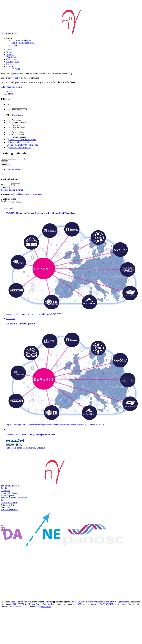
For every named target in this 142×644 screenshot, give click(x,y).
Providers (16, 69)
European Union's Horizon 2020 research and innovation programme (100, 602)
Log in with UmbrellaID (22, 40)
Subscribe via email (15, 169)
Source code (6, 507)
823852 (21, 604)
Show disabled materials (18, 142)
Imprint (4, 488)
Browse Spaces (7, 495)
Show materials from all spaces (21, 140)
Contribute (6, 491)
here (48, 82)
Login (14, 45)
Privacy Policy (14, 78)
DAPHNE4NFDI (107, 604)
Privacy (4, 500)
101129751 (77, 604)
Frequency (6, 185)
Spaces (9, 64)
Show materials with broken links (22, 145)
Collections (11, 59)
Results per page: (9, 201)
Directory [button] (10, 66)
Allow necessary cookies (12, 87)
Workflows (11, 57)
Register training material (12, 190)
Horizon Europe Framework (40, 604)
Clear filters (17, 115)
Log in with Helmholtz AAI (23, 43)
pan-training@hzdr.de (10, 486)
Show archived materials (18, 147)
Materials (10, 54)
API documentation (9, 510)
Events (9, 52)
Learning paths (13, 62)
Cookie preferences (9, 502)
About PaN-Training (10, 493)
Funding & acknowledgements (14, 498)
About (9, 50)
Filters (5, 162)
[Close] (3, 174)
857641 (14, 604)
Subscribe (6, 165)
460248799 (46, 607)
